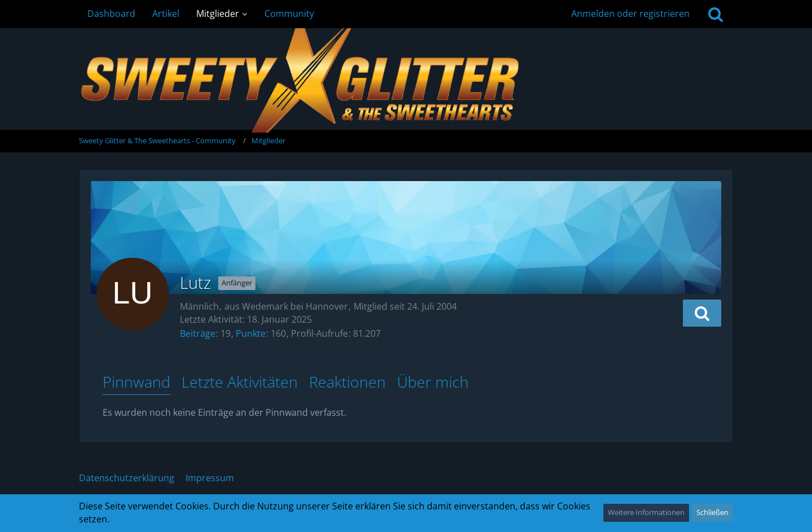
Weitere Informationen (646, 512)
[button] (702, 313)
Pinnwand (136, 382)
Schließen (712, 512)
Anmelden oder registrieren (630, 14)
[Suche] (716, 14)
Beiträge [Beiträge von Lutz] (198, 333)
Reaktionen (347, 382)
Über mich (433, 382)
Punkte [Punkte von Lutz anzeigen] (251, 333)
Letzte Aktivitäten (240, 382)
